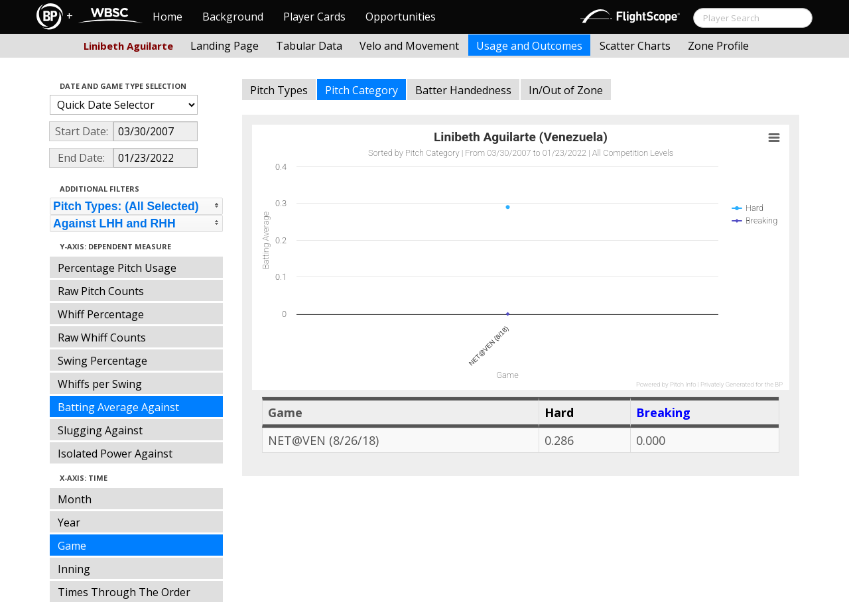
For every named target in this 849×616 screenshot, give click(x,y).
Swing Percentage (102, 361)
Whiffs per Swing (100, 384)
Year (69, 523)
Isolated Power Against (115, 454)
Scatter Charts (635, 46)
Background (233, 17)
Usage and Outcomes (529, 46)
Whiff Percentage (101, 314)
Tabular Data (309, 46)
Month (75, 499)
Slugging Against (100, 430)
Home (167, 17)
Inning (74, 569)
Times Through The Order (124, 592)
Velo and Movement (409, 46)
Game (72, 546)
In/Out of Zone (566, 90)
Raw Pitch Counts (101, 291)
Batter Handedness (463, 90)
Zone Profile (718, 46)
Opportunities (401, 17)
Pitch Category (361, 90)
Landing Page (225, 46)
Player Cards (314, 17)
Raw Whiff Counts (102, 338)
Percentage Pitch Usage (117, 268)
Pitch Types (279, 90)
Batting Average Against (118, 407)
